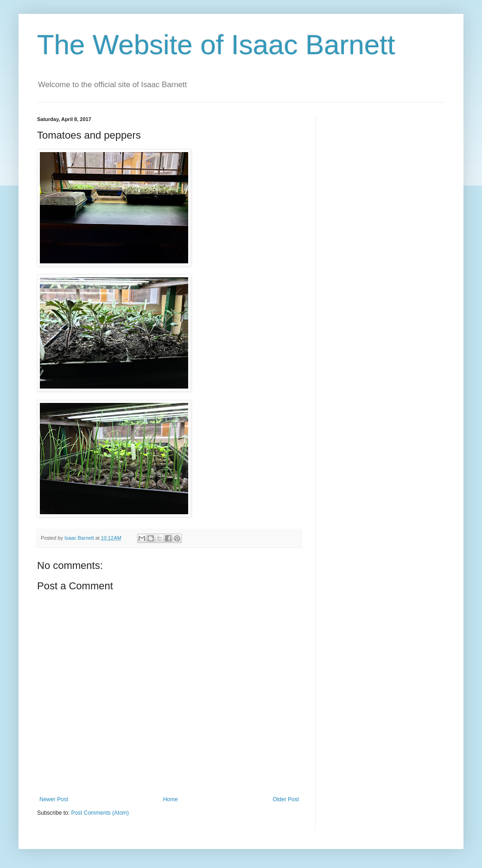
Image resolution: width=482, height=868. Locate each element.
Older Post (286, 799)
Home (171, 799)
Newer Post (54, 799)
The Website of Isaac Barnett (216, 45)
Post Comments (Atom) (100, 813)
